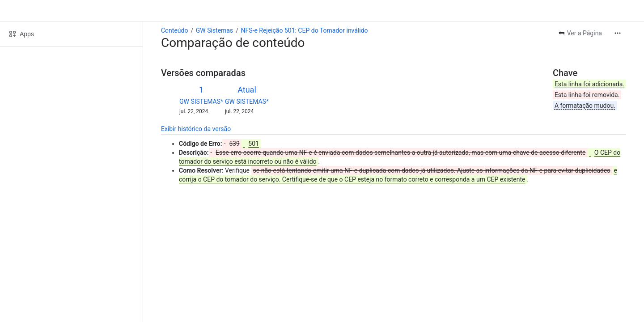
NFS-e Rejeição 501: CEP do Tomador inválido (304, 30)
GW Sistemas (215, 30)
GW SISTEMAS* (201, 102)
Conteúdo (174, 30)
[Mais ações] (618, 33)
